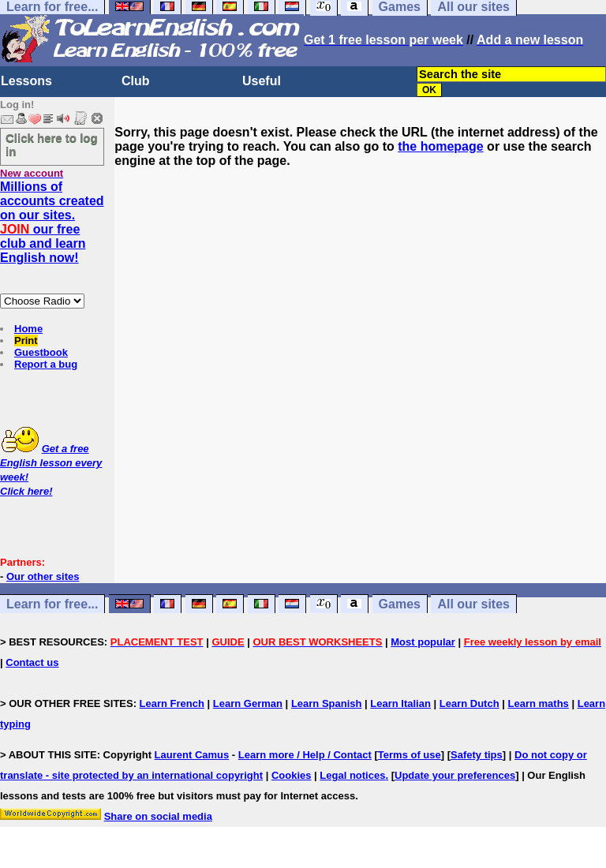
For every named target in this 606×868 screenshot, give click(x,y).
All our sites (473, 604)
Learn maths (539, 703)
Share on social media (158, 816)
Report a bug (46, 364)
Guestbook (41, 352)
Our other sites (43, 576)
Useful (262, 81)
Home (28, 329)
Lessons (26, 81)
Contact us (32, 662)
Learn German (248, 703)
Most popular (423, 642)
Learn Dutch (469, 703)
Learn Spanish (327, 703)
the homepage (440, 146)
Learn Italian (400, 703)
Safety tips (477, 755)
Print (26, 340)
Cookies (292, 775)
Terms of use (410, 755)
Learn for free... (52, 604)
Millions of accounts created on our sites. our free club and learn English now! (52, 222)
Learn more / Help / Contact (305, 755)
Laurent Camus (192, 755)
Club (136, 81)
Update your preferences (455, 775)
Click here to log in (52, 144)
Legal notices (352, 775)
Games (400, 604)
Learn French (172, 703)
